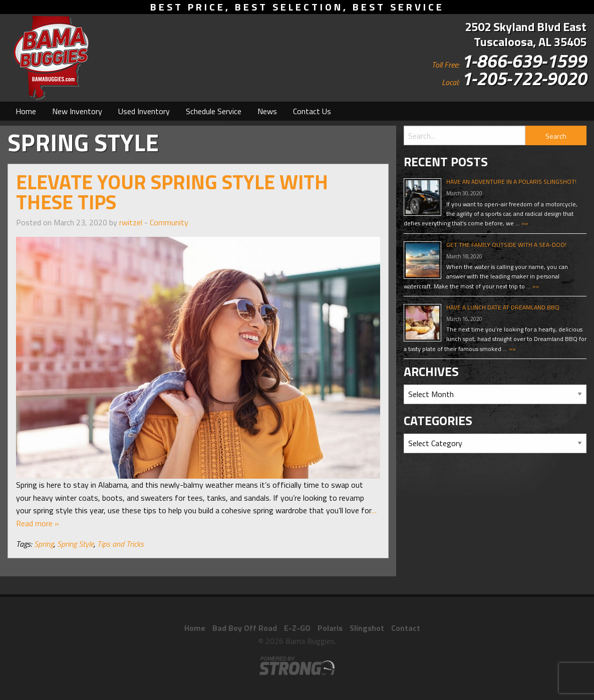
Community (169, 222)
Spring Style (75, 544)
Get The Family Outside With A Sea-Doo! (506, 245)
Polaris (330, 628)
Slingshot (367, 628)
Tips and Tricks (120, 544)
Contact (406, 628)
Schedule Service (214, 111)
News (267, 111)
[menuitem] (26, 111)
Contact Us (312, 111)
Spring (44, 544)
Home (26, 111)
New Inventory (77, 111)
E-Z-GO (297, 628)
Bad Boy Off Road (245, 628)
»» (524, 223)
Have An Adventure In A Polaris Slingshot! (511, 182)
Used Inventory (144, 111)
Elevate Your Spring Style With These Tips (172, 192)
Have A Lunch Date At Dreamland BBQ (503, 307)
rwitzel (131, 222)
